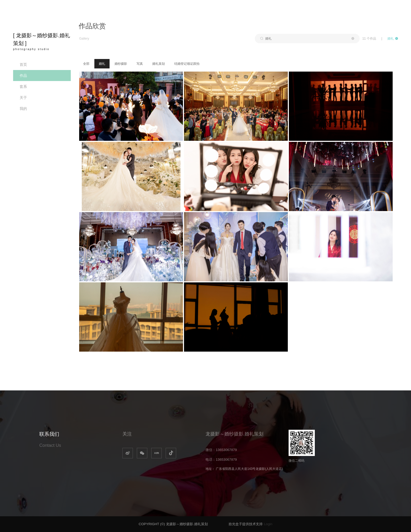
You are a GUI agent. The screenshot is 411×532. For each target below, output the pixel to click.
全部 (86, 64)
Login (268, 524)
